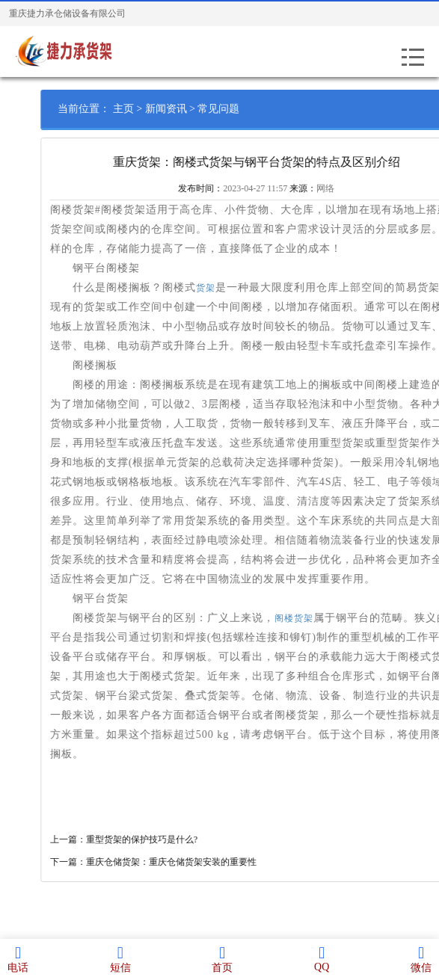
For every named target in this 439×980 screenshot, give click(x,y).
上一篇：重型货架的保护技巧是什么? (142, 839)
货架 (224, 288)
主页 (141, 109)
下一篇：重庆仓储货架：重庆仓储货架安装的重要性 (171, 862)
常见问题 (237, 109)
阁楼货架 (312, 618)
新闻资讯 (184, 109)
